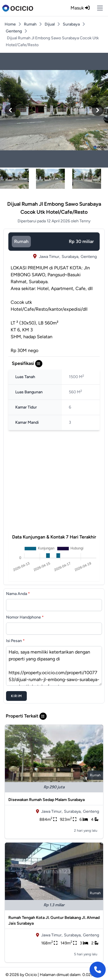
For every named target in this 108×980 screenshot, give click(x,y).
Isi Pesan (15, 641)
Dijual (50, 24)
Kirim (16, 696)
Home (10, 24)
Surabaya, (70, 257)
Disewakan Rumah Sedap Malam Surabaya (47, 800)
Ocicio (31, 975)
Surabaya (71, 24)
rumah (21, 241)
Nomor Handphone (25, 617)
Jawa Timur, (50, 257)
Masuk (80, 8)
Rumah (30, 24)
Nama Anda (18, 594)
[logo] (18, 8)
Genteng (14, 31)
